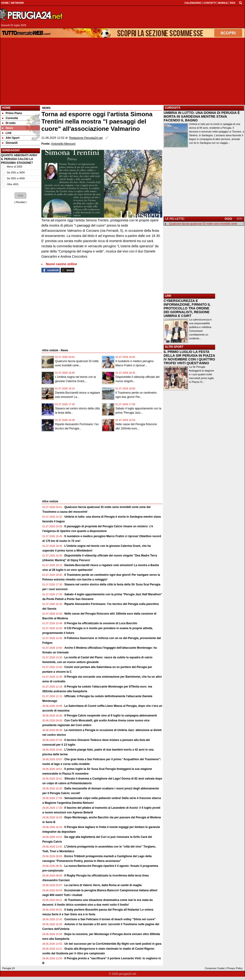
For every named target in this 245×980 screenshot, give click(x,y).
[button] (20, 196)
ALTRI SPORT (174, 347)
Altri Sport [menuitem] (11, 138)
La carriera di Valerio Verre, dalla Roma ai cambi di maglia (103, 885)
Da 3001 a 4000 (16, 178)
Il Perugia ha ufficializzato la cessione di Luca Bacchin (101, 623)
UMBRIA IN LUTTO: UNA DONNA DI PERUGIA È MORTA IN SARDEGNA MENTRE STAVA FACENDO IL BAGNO (202, 116)
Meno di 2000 (14, 167)
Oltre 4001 (13, 184)
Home (6, 108)
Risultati (20, 202)
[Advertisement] (122, 71)
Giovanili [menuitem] (10, 143)
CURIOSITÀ (173, 108)
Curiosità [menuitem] (10, 118)
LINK (168, 296)
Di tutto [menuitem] (9, 123)
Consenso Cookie (215, 968)
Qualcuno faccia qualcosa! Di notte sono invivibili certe (203, 224)
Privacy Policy (235, 968)
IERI (239, 219)
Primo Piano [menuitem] (12, 113)
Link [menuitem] (7, 133)
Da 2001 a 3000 (16, 172)
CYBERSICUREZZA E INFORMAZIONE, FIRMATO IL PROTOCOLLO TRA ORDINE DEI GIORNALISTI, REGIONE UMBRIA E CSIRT (187, 308)
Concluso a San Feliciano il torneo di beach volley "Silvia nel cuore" (110, 919)
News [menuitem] (8, 128)
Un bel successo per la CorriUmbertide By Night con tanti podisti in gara (113, 944)
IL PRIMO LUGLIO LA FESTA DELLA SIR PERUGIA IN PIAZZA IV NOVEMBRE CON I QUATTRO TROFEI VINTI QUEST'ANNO (189, 357)
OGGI (228, 219)
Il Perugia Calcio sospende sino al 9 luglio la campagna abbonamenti (111, 716)
